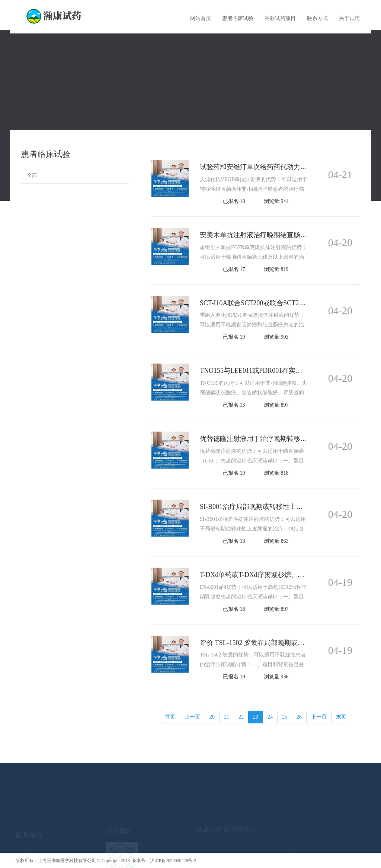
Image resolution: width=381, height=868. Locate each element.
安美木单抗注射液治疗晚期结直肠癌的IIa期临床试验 (277, 235)
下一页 (319, 717)
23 (256, 717)
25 (285, 717)
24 (270, 717)
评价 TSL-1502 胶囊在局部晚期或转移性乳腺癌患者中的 (282, 643)
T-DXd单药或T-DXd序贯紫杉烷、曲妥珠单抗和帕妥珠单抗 (286, 575)
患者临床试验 (238, 18)
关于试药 (349, 18)
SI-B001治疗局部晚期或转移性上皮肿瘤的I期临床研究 (279, 507)
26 (299, 717)
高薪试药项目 (280, 18)
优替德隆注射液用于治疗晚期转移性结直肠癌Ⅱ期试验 (278, 439)
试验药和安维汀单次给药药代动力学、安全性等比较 (277, 167)
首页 (170, 717)
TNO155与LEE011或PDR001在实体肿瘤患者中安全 (274, 371)
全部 (32, 175)
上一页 (192, 717)
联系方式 (317, 18)
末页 (341, 717)
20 (212, 717)
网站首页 (201, 18)
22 (241, 717)
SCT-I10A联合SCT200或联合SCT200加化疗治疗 (269, 303)
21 (227, 717)
